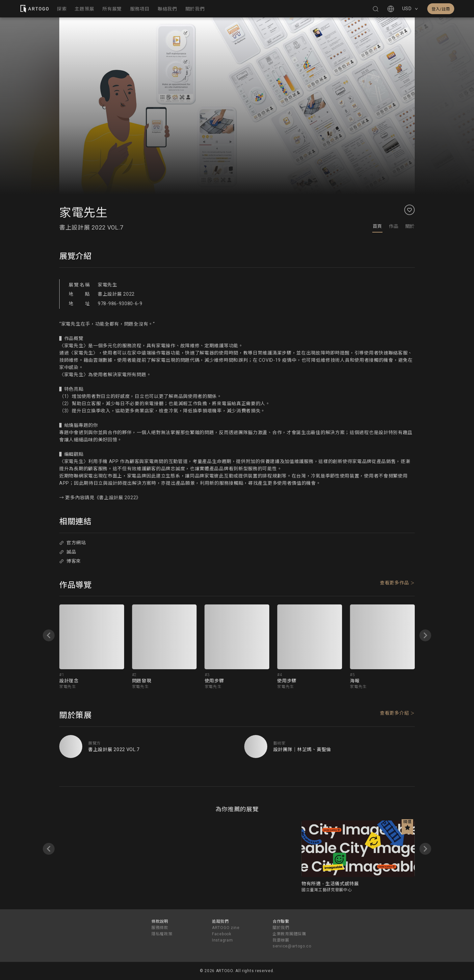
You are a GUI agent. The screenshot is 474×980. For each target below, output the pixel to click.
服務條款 (160, 928)
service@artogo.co (292, 946)
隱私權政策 (162, 934)
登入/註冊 (441, 9)
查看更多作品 (394, 583)
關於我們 (281, 928)
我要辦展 (281, 940)
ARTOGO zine (226, 928)
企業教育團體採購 (289, 934)
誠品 (68, 552)
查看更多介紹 (394, 713)
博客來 (70, 561)
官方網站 (72, 543)
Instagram (222, 940)
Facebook (222, 934)
